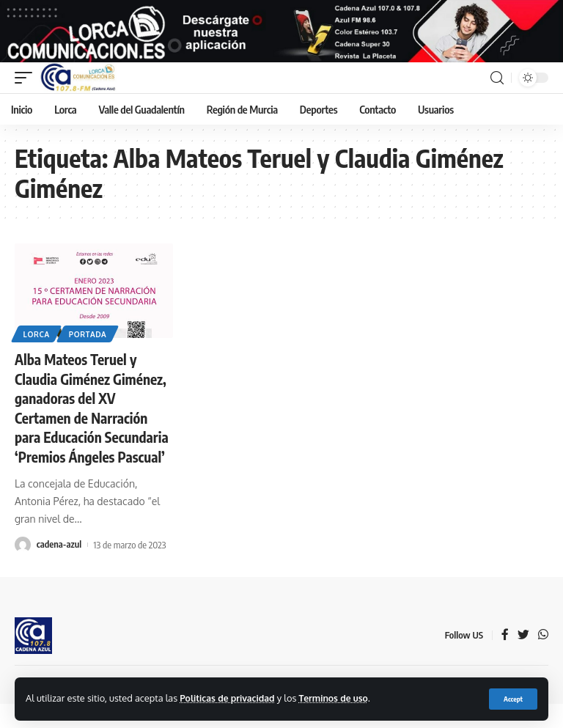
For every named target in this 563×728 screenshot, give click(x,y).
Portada (89, 342)
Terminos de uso (340, 698)
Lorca (37, 342)
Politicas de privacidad (229, 698)
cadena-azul (59, 569)
